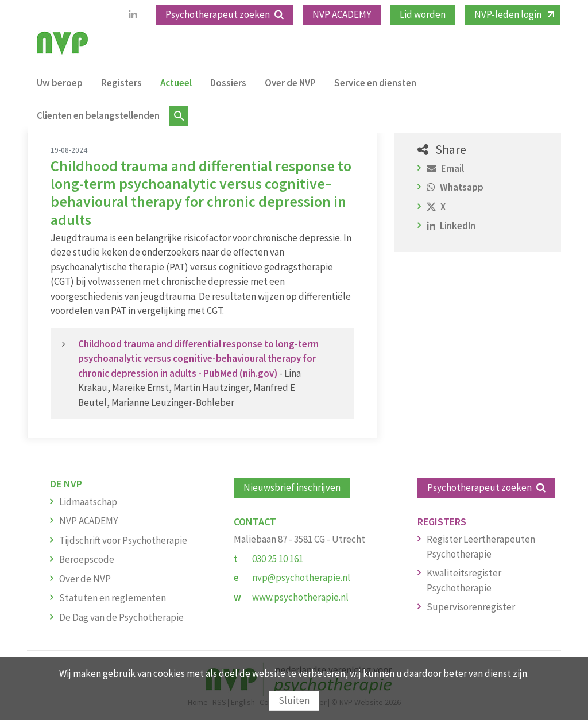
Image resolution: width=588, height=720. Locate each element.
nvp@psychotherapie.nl (301, 578)
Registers (121, 83)
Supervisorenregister (471, 607)
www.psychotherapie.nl (300, 597)
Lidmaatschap (88, 502)
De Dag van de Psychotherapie (121, 617)
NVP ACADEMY (342, 14)
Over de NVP (290, 83)
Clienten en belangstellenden (98, 115)
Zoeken (179, 116)
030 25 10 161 (278, 559)
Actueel (176, 83)
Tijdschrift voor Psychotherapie (123, 540)
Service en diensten (375, 83)
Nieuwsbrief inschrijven (292, 487)
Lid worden (423, 14)
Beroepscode (87, 559)
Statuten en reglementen (113, 598)
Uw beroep (60, 83)
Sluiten (294, 700)
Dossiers (228, 83)
